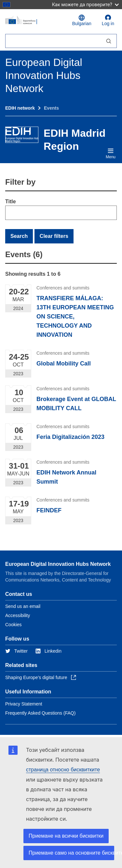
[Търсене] (53, 41)
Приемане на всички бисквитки (66, 836)
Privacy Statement (24, 704)
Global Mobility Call (64, 364)
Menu (111, 153)
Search (19, 236)
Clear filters (54, 236)
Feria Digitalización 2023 (70, 437)
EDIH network (20, 108)
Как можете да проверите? (85, 4)
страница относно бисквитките (63, 770)
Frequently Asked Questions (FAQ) (40, 713)
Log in (108, 20)
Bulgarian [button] (82, 20)
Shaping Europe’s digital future (41, 677)
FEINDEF (49, 510)
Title (11, 201)
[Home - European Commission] (35, 20)
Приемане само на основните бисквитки (71, 853)
